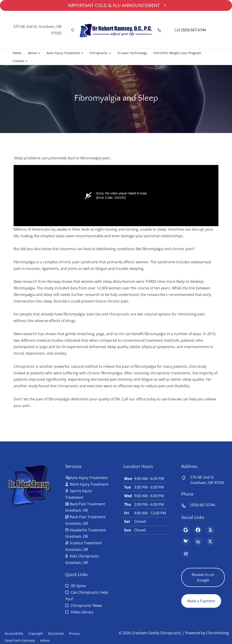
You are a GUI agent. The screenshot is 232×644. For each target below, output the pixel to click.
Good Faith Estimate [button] (20, 640)
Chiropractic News (86, 605)
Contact (18, 61)
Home (17, 53)
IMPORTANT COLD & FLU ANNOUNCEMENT (116, 5)
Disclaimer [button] (56, 633)
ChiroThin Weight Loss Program (177, 53)
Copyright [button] (36, 633)
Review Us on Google (203, 577)
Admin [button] (45, 640)
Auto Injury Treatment (63, 53)
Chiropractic (99, 53)
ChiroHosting (217, 633)
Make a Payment (201, 601)
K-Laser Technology (132, 53)
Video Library (82, 612)
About (32, 53)
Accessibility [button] (14, 633)
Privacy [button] (74, 633)
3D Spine (78, 586)
